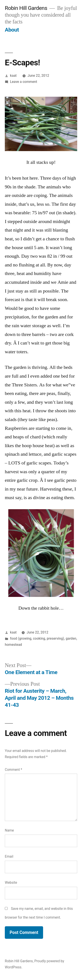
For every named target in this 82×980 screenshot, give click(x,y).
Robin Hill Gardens (26, 8)
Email (9, 856)
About (12, 30)
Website (11, 883)
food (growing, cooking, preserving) (37, 638)
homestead (13, 645)
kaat (13, 76)
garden (71, 638)
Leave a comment (24, 82)
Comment (13, 770)
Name (9, 830)
